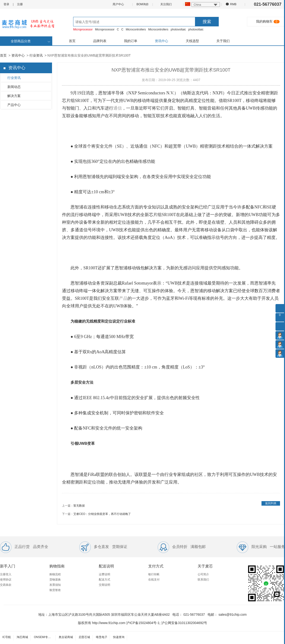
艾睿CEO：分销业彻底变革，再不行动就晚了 (102, 514)
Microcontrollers (136, 29)
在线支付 (154, 580)
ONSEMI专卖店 (44, 637)
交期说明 (104, 585)
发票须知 (55, 585)
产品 (123, 298)
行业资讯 (36, 55)
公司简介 (203, 574)
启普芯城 (84, 637)
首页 (72, 41)
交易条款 (6, 585)
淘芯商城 (22, 637)
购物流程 (55, 574)
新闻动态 (14, 87)
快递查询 (119, 637)
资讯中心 (161, 41)
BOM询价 (143, 4)
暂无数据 (79, 506)
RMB (233, 4)
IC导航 (7, 637)
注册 (20, 4)
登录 (6, 4)
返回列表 (271, 503)
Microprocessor (83, 29)
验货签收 (55, 590)
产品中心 (14, 105)
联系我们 (203, 580)
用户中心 (118, 4)
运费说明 (104, 574)
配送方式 (104, 580)
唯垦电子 (102, 637)
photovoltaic (178, 29)
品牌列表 (100, 41)
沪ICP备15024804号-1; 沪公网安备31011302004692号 (167, 623)
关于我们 (223, 41)
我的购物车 (264, 21)
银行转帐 (154, 574)
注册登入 (6, 574)
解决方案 (14, 96)
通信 (118, 108)
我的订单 (131, 41)
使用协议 (6, 580)
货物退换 (55, 580)
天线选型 (192, 41)
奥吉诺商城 (66, 637)
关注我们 (166, 4)
